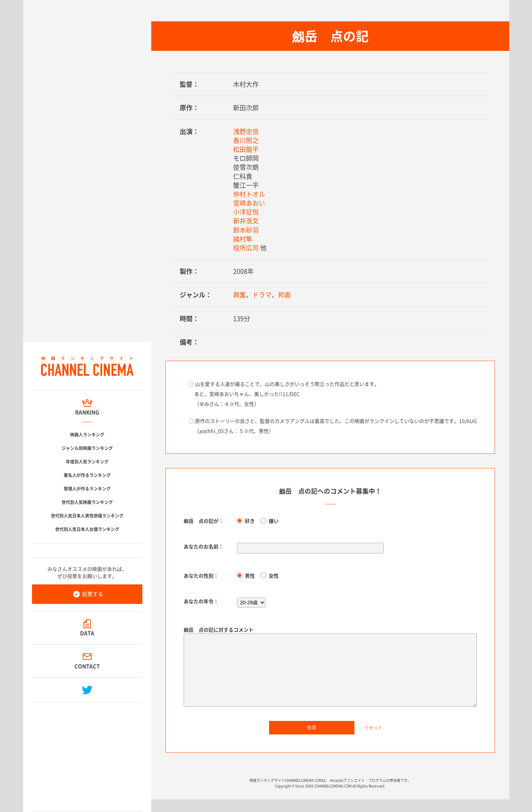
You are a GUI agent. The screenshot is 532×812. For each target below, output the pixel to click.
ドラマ (262, 295)
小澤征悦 (246, 212)
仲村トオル (249, 194)
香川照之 (246, 140)
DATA (87, 633)
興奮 (239, 295)
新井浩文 (246, 221)
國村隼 (243, 239)
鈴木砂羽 (246, 230)
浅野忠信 (246, 131)
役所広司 (246, 248)
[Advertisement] (87, 754)
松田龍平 (246, 149)
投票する (93, 594)
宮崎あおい (249, 203)
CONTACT (87, 666)
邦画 (284, 295)
